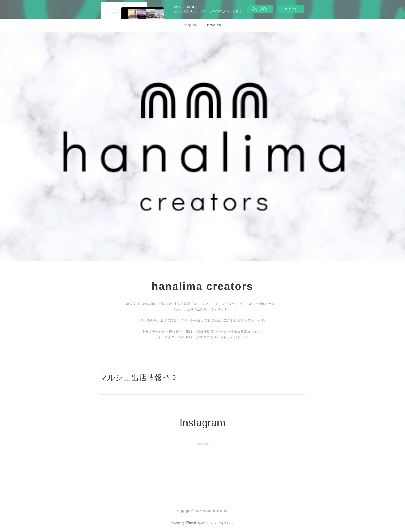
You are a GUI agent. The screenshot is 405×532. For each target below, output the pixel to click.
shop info (190, 25)
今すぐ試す (260, 9)
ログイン (291, 9)
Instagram (214, 25)
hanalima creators (202, 286)
